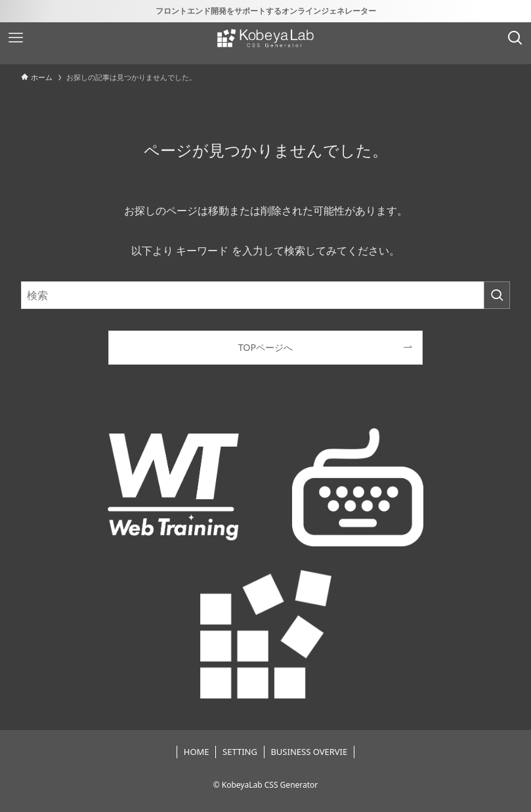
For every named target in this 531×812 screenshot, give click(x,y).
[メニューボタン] (16, 38)
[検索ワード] (265, 295)
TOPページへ (266, 347)
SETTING (240, 752)
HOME (197, 752)
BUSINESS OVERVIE (309, 752)
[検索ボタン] (515, 38)
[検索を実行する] (497, 295)
